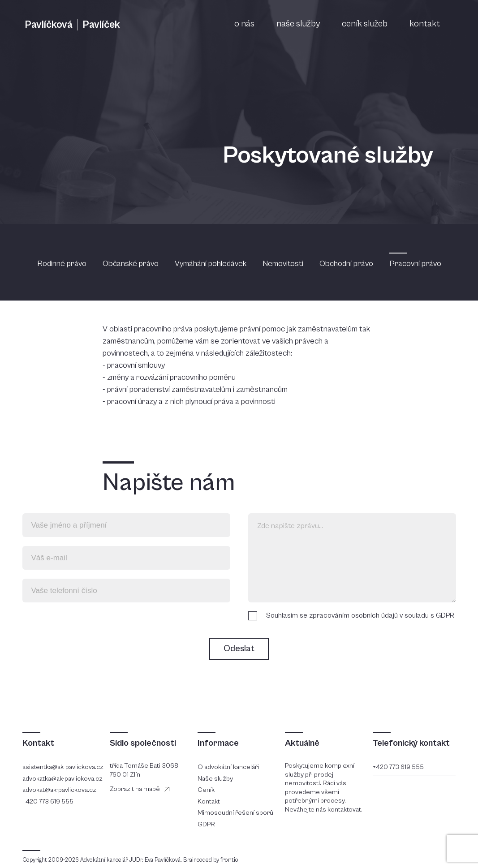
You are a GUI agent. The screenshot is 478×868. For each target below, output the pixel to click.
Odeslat (239, 649)
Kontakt (209, 801)
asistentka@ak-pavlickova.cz (63, 767)
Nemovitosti (284, 264)
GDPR (206, 824)
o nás (244, 24)
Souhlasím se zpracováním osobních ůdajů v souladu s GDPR (360, 615)
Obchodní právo (347, 264)
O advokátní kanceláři (228, 767)
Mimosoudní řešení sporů (235, 813)
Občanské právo (131, 264)
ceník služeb (365, 24)
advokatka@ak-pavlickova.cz (62, 779)
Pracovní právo (415, 264)
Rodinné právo (63, 264)
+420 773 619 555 (48, 801)
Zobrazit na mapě (135, 789)
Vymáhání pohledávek (211, 264)
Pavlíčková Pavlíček (72, 25)
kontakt (425, 24)
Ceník (206, 790)
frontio (229, 860)
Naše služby (215, 779)
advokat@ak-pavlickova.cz (59, 790)
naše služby (298, 24)
